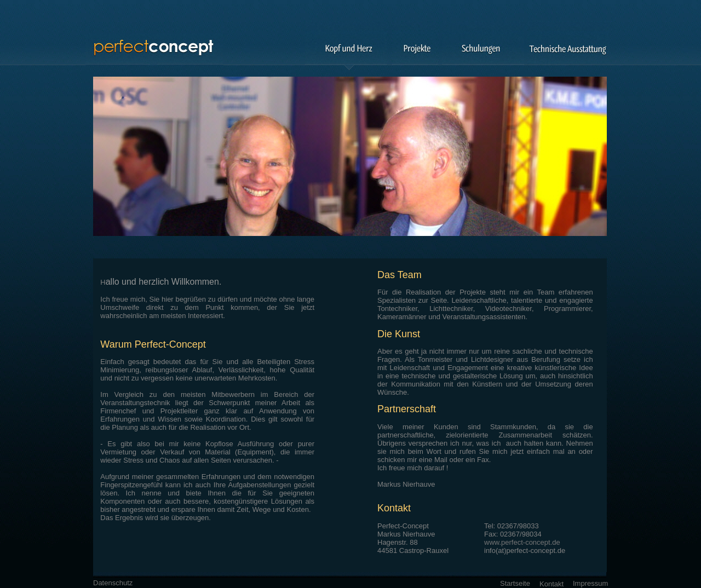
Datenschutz (113, 583)
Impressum (590, 583)
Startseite (515, 583)
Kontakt (551, 584)
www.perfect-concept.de (522, 542)
